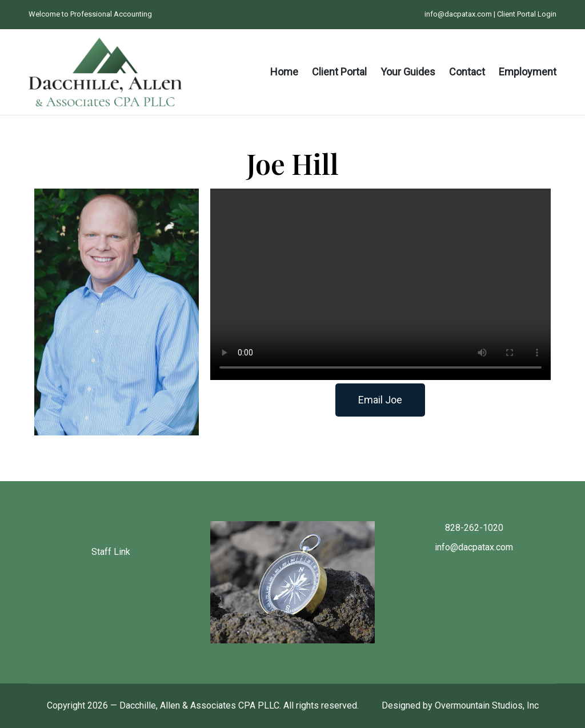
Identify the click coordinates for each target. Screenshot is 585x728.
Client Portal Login (527, 14)
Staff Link (111, 552)
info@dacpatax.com (458, 14)
